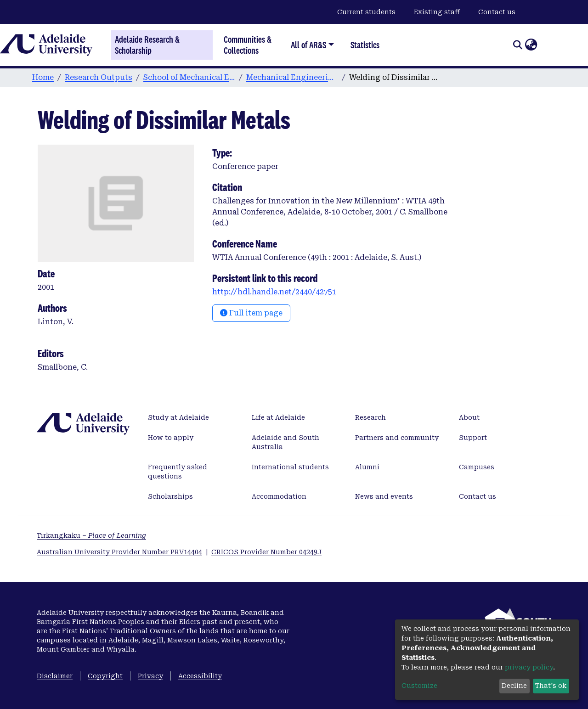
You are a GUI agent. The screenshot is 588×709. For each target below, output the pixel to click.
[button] (531, 45)
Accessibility (200, 676)
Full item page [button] (251, 313)
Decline (514, 686)
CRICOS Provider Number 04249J (266, 552)
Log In (549, 45)
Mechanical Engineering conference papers (292, 77)
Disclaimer (55, 676)
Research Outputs (99, 77)
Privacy (150, 676)
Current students (366, 12)
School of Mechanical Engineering (189, 77)
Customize (419, 686)
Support (473, 438)
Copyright (105, 676)
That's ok (551, 686)
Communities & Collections (248, 45)
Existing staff (437, 12)
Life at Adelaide (278, 417)
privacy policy (529, 667)
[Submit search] (517, 45)
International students (290, 467)
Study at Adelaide (178, 417)
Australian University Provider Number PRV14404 (119, 552)
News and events (384, 496)
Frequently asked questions (178, 472)
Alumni (367, 467)
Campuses (477, 467)
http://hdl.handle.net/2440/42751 (274, 292)
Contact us (497, 12)
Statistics (365, 45)
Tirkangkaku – (91, 535)
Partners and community (397, 438)
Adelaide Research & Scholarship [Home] (147, 45)
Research (370, 417)
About (469, 417)
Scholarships (170, 496)
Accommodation (279, 496)
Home (43, 77)
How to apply (171, 438)
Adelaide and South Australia (286, 442)
